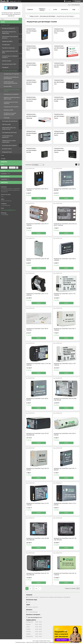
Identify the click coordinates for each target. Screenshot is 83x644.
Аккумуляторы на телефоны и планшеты (10, 57)
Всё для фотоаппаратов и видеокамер (9, 32)
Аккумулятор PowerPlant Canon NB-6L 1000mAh (37, 329)
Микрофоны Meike (8, 110)
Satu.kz (49, 641)
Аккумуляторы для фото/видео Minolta (59, 65)
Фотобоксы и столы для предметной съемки (10, 114)
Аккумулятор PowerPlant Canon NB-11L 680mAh (65, 469)
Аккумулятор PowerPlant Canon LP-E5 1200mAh (65, 294)
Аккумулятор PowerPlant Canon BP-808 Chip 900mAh (65, 399)
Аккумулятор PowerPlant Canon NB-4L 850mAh (65, 190)
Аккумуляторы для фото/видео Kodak (59, 99)
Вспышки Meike (8, 86)
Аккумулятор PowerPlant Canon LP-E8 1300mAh (65, 364)
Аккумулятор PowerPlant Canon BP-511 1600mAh (38, 224)
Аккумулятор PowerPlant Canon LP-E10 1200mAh (37, 504)
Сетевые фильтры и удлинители (8, 137)
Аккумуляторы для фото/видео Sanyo (59, 116)
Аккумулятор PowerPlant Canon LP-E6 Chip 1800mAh (38, 364)
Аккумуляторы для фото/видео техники (12, 90)
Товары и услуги (5, 25)
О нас (2, 155)
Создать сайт (13, 1)
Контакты (65, 10)
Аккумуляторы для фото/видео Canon (31, 31)
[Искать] (20, 19)
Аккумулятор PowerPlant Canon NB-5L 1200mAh (65, 259)
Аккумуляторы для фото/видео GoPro (59, 133)
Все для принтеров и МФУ (9, 64)
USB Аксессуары (6, 124)
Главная (30, 10)
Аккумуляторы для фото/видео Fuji (31, 65)
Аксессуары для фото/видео (10, 71)
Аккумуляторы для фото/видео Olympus (31, 82)
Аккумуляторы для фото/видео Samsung (31, 116)
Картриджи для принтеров (9, 132)
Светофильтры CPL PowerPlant (11, 74)
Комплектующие (7, 61)
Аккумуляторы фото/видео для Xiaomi (59, 150)
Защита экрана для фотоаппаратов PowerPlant (11, 82)
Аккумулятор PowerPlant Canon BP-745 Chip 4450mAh (65, 539)
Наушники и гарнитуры (8, 48)
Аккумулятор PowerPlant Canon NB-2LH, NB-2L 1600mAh (65, 224)
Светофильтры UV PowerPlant (11, 94)
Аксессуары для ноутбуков (9, 145)
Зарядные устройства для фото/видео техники (12, 98)
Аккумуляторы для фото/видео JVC (59, 82)
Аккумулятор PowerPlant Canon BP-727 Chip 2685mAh (38, 574)
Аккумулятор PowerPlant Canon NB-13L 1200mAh (65, 574)
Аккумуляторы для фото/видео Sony (59, 31)
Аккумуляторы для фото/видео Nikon (31, 48)
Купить (39, 198)
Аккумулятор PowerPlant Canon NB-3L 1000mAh (37, 190)
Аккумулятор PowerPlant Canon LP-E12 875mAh (65, 504)
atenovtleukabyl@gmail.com (8, 210)
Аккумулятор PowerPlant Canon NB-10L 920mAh (38, 469)
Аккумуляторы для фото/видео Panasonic (31, 99)
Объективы (7, 118)
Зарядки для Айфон (7, 41)
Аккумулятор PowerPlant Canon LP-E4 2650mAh (37, 294)
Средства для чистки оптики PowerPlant (11, 103)
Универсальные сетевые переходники (9, 141)
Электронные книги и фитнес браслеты (10, 37)
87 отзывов (69, 1)
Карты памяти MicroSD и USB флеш (10, 52)
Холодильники (6, 45)
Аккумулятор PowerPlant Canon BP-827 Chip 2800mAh (38, 434)
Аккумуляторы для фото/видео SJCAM (31, 150)
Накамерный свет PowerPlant (11, 107)
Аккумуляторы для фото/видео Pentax (31, 133)
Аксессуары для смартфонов (10, 121)
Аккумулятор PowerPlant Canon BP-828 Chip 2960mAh (38, 539)
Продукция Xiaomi (7, 152)
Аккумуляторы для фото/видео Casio (59, 48)
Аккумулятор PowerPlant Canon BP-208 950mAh (38, 259)
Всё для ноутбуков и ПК (8, 28)
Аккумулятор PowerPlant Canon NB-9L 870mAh (65, 434)
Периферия (5, 67)
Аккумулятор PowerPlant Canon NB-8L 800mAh (37, 399)
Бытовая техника (7, 149)
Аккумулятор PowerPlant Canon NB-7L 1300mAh (65, 329)
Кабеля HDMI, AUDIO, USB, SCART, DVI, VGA (9, 128)
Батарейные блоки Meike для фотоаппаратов (11, 78)
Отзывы (3, 159)
